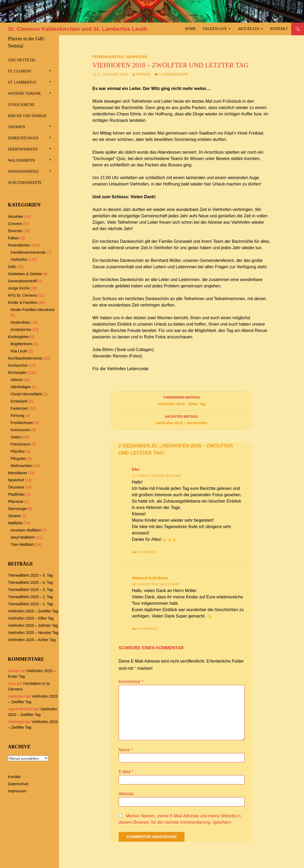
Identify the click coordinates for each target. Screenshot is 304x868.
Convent (15, 224)
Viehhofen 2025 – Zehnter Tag (33, 625)
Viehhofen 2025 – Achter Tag (32, 640)
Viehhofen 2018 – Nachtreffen (182, 419)
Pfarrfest (18, 451)
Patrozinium (20, 444)
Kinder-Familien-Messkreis (33, 310)
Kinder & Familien (23, 303)
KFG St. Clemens (22, 295)
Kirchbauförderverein (25, 358)
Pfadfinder (16, 494)
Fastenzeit (19, 408)
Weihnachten (21, 466)
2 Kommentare (174, 74)
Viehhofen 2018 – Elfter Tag (182, 400)
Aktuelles (249, 29)
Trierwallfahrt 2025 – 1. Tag (30, 604)
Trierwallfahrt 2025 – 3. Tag (30, 590)
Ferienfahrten (108, 57)
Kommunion (21, 430)
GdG (12, 267)
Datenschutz (18, 784)
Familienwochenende (28, 252)
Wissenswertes (23, 172)
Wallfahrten (22, 160)
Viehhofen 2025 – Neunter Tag (33, 633)
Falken (14, 238)
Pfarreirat (16, 502)
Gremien (16, 127)
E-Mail (126, 772)
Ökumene (16, 487)
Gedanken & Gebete (25, 274)
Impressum (17, 791)
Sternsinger (18, 509)
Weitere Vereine (25, 94)
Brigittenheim (22, 344)
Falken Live (215, 29)
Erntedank (19, 401)
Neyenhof (16, 480)
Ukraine (14, 516)
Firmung (17, 416)
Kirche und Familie (27, 116)
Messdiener (18, 473)
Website (126, 794)
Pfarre (143, 74)
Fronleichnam (22, 423)
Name (126, 750)
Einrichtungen (23, 138)
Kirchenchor (18, 365)
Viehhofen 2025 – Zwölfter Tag (33, 611)
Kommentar (131, 682)
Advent (16, 380)
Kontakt (279, 29)
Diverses (15, 231)
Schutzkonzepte (25, 183)
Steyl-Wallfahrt (23, 537)
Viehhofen (136, 57)
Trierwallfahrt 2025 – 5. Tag (30, 575)
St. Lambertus (22, 82)
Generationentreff (22, 281)
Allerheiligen (21, 387)
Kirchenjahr (17, 373)
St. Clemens (20, 71)
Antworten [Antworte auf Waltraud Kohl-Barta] (147, 629)
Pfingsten (18, 459)
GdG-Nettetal (22, 60)
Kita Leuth (19, 351)
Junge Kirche (21, 105)
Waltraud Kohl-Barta (150, 578)
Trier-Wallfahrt (22, 545)
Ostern (16, 437)
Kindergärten (19, 337)
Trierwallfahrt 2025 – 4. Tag (30, 582)
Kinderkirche (21, 330)
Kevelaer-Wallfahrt (26, 530)
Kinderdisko (20, 322)
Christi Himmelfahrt (26, 394)
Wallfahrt (15, 523)
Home (190, 29)
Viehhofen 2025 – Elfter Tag (31, 618)
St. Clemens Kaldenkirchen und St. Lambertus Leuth (78, 29)
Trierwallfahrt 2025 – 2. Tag (30, 597)
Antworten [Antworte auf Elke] (147, 552)
